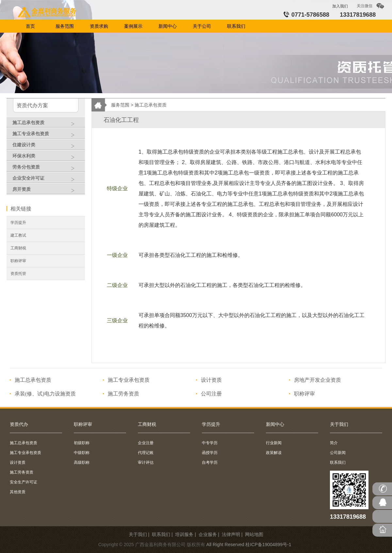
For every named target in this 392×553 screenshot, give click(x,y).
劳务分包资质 (47, 169)
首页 (48, 13)
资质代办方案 (32, 105)
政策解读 (274, 453)
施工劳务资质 (123, 394)
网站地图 (254, 534)
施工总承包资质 (47, 124)
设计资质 (211, 380)
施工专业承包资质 (47, 135)
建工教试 (18, 235)
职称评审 (18, 261)
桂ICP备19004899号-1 (268, 545)
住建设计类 (47, 146)
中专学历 (210, 443)
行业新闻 (274, 443)
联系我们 (338, 462)
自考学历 (210, 462)
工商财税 (18, 248)
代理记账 (146, 453)
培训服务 (184, 534)
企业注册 (146, 443)
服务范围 (120, 105)
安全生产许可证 (24, 482)
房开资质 (47, 191)
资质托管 (18, 274)
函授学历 (210, 453)
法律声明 (231, 534)
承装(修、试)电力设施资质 (45, 394)
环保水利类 (47, 158)
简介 (334, 443)
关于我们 (138, 534)
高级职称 (82, 462)
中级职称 (82, 453)
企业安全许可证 (47, 180)
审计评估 (146, 462)
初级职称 (82, 443)
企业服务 (208, 534)
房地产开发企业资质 (318, 380)
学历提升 (18, 223)
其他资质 (18, 492)
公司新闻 (338, 453)
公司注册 (211, 394)
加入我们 (340, 6)
